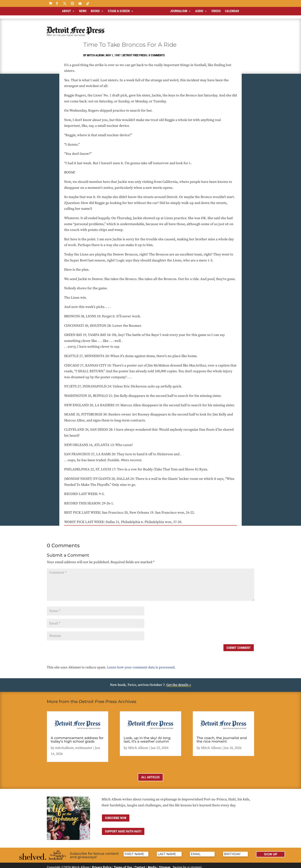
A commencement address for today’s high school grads (77, 736)
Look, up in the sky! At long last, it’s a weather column (147, 736)
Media (152, 864)
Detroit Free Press (135, 52)
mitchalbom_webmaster (74, 745)
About (67, 11)
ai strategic (195, 864)
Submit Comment (239, 645)
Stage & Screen (119, 11)
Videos (216, 11)
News (83, 11)
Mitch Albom (95, 52)
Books (95, 11)
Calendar (232, 11)
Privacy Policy (102, 864)
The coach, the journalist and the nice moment (222, 736)
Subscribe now (116, 815)
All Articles (150, 774)
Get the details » (179, 682)
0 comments (157, 52)
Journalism (179, 11)
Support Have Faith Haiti (123, 828)
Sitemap (165, 864)
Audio (199, 11)
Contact (140, 864)
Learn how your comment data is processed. (141, 664)
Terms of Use (123, 864)
